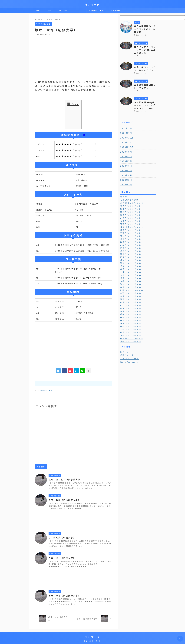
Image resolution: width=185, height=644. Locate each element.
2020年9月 (126, 145)
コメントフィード (128, 345)
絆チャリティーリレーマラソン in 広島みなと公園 (145, 45)
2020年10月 (126, 140)
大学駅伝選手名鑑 (96, 10)
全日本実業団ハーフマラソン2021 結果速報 (145, 27)
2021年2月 (126, 121)
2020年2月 (126, 177)
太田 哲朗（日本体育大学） (64, 500)
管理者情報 (115, 10)
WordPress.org (128, 348)
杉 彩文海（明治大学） (61, 537)
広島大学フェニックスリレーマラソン (144, 64)
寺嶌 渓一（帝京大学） (61, 558)
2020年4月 (126, 168)
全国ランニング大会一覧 (58, 11)
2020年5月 (126, 163)
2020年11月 (126, 135)
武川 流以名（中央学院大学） (65, 479)
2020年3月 (126, 173)
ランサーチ (92, 5)
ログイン (124, 339)
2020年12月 (126, 131)
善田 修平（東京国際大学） (64, 595)
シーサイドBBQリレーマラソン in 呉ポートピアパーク (145, 99)
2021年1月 (126, 126)
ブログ (77, 10)
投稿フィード (126, 342)
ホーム (38, 10)
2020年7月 (126, 154)
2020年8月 (126, 149)
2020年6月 (126, 159)
